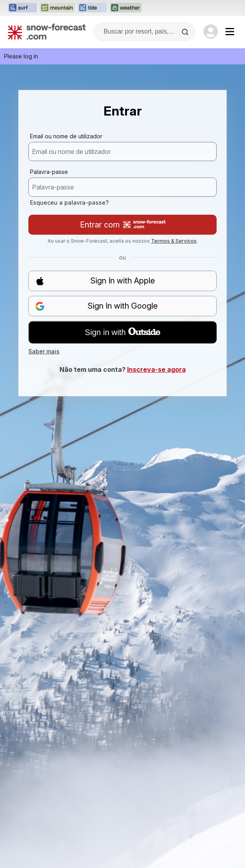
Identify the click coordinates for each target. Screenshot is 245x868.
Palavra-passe (49, 172)
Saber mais (44, 351)
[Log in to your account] (211, 32)
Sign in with (122, 332)
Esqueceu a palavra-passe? (69, 203)
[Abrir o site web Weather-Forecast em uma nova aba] (126, 8)
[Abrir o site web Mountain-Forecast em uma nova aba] (57, 8)
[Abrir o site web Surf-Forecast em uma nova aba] (22, 8)
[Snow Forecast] (47, 32)
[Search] (186, 32)
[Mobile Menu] (230, 32)
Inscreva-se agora (156, 369)
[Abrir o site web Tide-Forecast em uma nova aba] (92, 8)
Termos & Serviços (174, 241)
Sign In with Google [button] (97, 306)
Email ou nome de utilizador (66, 136)
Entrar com (123, 225)
